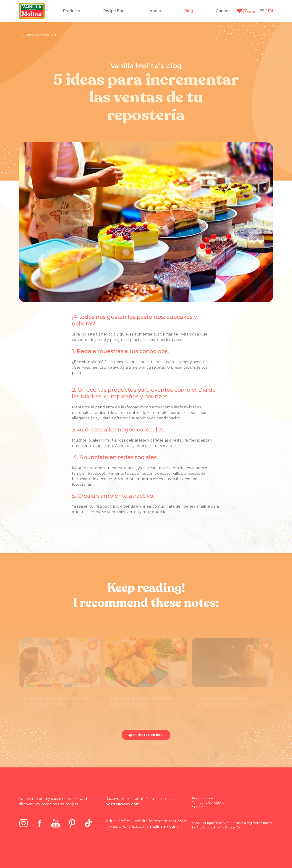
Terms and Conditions (208, 802)
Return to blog (39, 35)
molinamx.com (164, 827)
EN (271, 11)
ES (262, 11)
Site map (199, 807)
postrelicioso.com (123, 804)
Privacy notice (203, 798)
